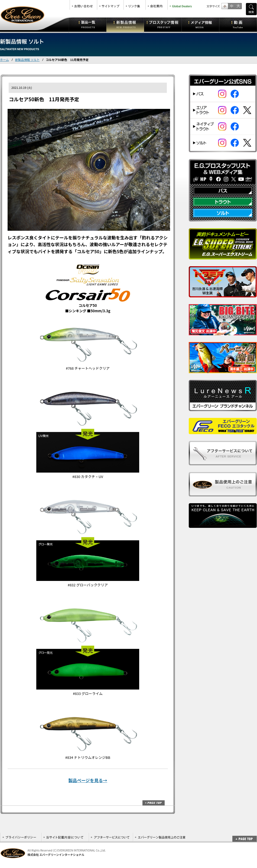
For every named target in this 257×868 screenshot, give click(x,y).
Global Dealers (181, 5)
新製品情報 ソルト (27, 60)
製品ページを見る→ (88, 780)
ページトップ (154, 803)
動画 (238, 24)
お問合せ (83, 5)
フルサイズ (238, 6)
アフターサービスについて (111, 837)
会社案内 (157, 5)
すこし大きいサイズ (231, 6)
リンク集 (135, 5)
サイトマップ (110, 5)
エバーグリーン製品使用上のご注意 (160, 837)
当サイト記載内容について (65, 837)
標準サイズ (225, 6)
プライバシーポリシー (21, 837)
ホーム (4, 60)
